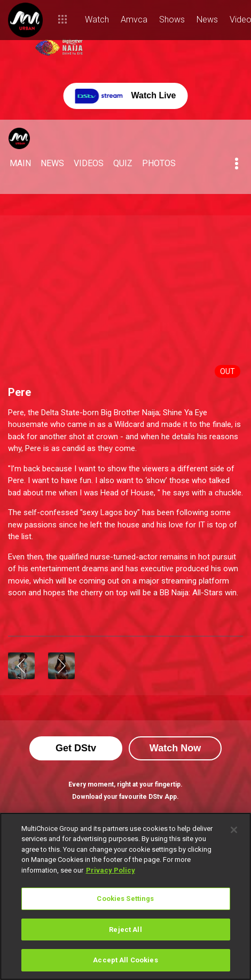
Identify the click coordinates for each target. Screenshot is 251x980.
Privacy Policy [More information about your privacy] (111, 870)
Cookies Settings (125, 899)
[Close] (234, 830)
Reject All (125, 930)
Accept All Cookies (125, 960)
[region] (126, 896)
